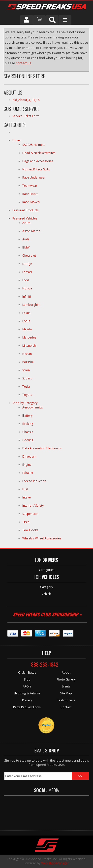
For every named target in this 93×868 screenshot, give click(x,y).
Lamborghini (31, 305)
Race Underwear (34, 177)
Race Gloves (31, 202)
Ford (26, 280)
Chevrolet (29, 256)
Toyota (27, 395)
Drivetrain (29, 456)
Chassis (28, 432)
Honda (27, 288)
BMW (26, 247)
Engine (27, 465)
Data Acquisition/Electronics (42, 448)
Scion (26, 370)
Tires (26, 522)
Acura (26, 223)
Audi (26, 239)
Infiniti (27, 296)
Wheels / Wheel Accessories (42, 538)
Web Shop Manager (55, 863)
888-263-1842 (45, 664)
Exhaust (28, 473)
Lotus (26, 321)
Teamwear (30, 186)
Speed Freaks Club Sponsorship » (47, 614)
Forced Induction (34, 481)
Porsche (28, 362)
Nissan (27, 354)
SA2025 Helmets (34, 145)
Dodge (27, 264)
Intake (27, 497)
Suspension (30, 514)
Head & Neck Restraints (39, 153)
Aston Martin (31, 231)
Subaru (27, 378)
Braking (28, 424)
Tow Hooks (30, 530)
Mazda (27, 329)
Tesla (26, 387)
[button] (52, 20)
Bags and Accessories (38, 161)
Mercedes (29, 337)
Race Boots (30, 194)
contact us (24, 63)
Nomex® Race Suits (36, 169)
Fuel (25, 489)
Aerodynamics (32, 407)
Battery (27, 416)
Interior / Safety (33, 506)
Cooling (28, 440)
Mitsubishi (29, 346)
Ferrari (27, 272)
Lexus (26, 313)
